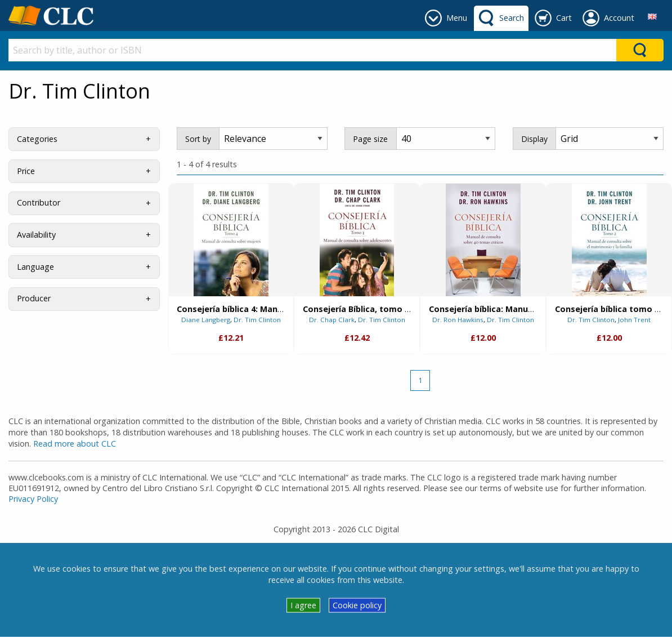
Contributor (39, 202)
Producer (34, 298)
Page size (370, 139)
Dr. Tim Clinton (257, 320)
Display (534, 139)
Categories (37, 139)
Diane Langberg (206, 320)
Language (35, 267)
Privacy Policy (33, 499)
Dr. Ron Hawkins (458, 320)
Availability (36, 235)
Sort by (198, 139)
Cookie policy (357, 605)
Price (26, 171)
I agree (303, 605)
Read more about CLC (75, 444)
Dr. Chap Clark (332, 320)
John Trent (634, 320)
